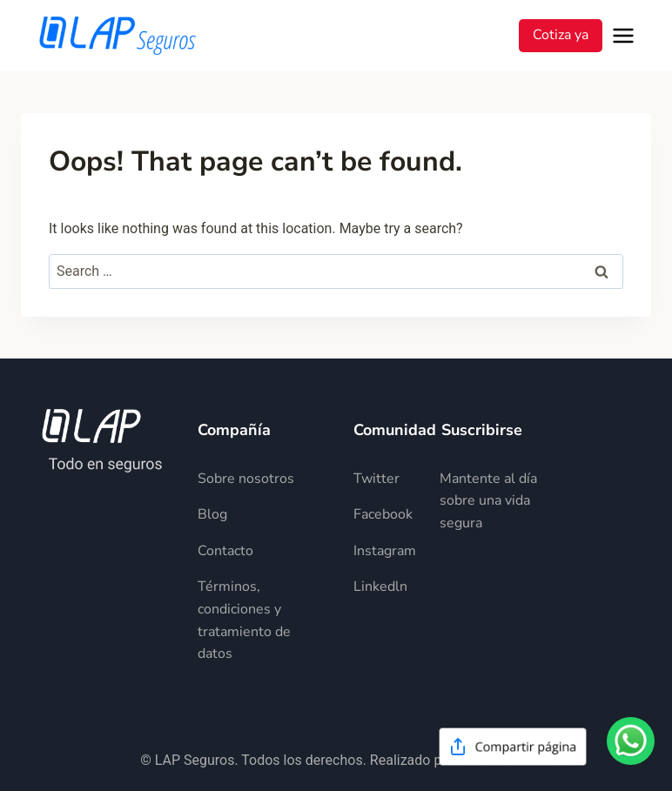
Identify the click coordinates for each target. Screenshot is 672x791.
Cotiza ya (561, 35)
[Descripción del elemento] (258, 479)
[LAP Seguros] (118, 36)
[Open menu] (626, 36)
